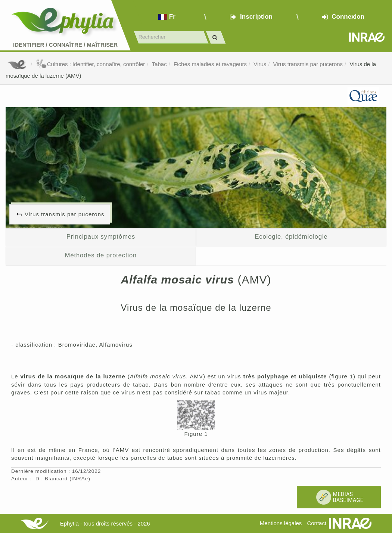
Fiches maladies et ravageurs (210, 64)
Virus (260, 64)
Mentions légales (281, 523)
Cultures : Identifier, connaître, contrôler (91, 64)
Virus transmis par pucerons (308, 64)
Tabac (159, 64)
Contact (317, 523)
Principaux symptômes (101, 236)
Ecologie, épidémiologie (291, 236)
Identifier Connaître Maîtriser (65, 45)
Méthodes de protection (101, 255)
